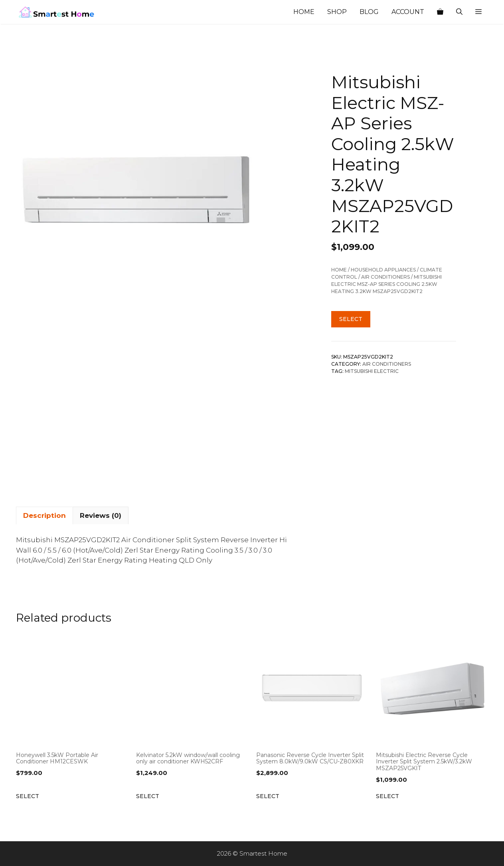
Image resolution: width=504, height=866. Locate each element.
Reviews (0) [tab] (101, 515)
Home (304, 12)
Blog (369, 12)
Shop (337, 12)
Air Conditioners (385, 277)
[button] (478, 12)
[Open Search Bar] (459, 12)
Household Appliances (383, 270)
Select (351, 319)
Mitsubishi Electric (372, 371)
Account (408, 12)
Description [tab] (44, 515)
